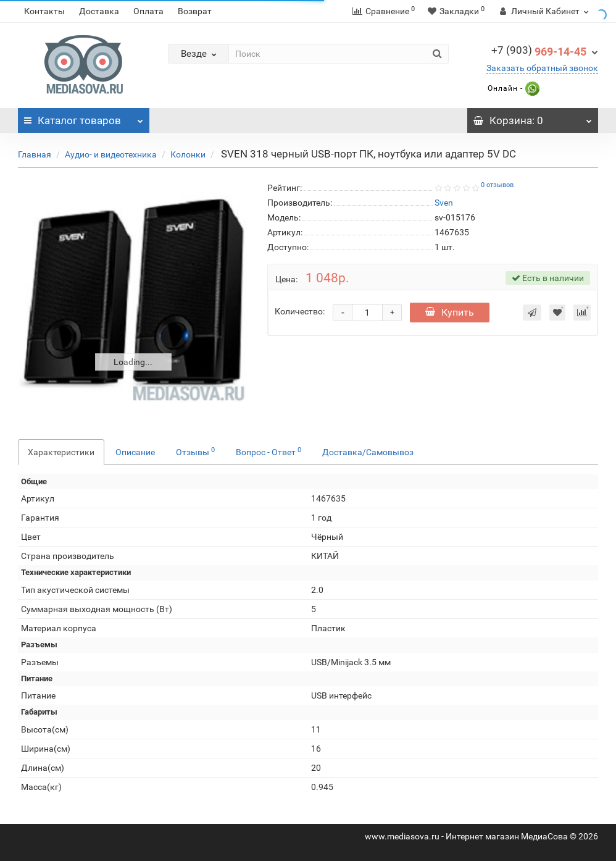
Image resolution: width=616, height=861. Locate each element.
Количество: (300, 311)
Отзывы (195, 451)
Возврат (195, 11)
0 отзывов (497, 185)
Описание (135, 452)
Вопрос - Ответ (268, 451)
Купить (450, 312)
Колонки (188, 154)
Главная (35, 154)
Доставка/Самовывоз (368, 452)
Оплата (148, 11)
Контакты (44, 11)
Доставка (99, 11)
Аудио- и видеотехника (111, 154)
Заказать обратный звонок (542, 68)
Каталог (84, 117)
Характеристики (61, 452)
